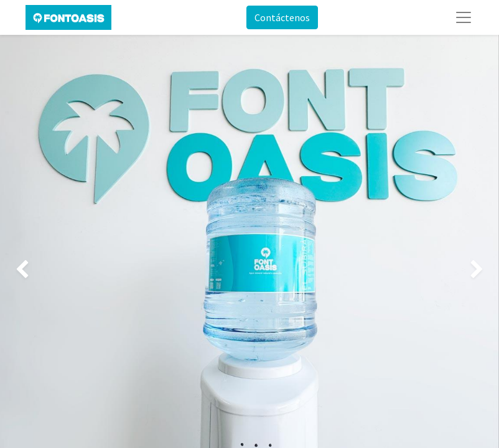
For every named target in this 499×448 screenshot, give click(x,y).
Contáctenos (282, 17)
